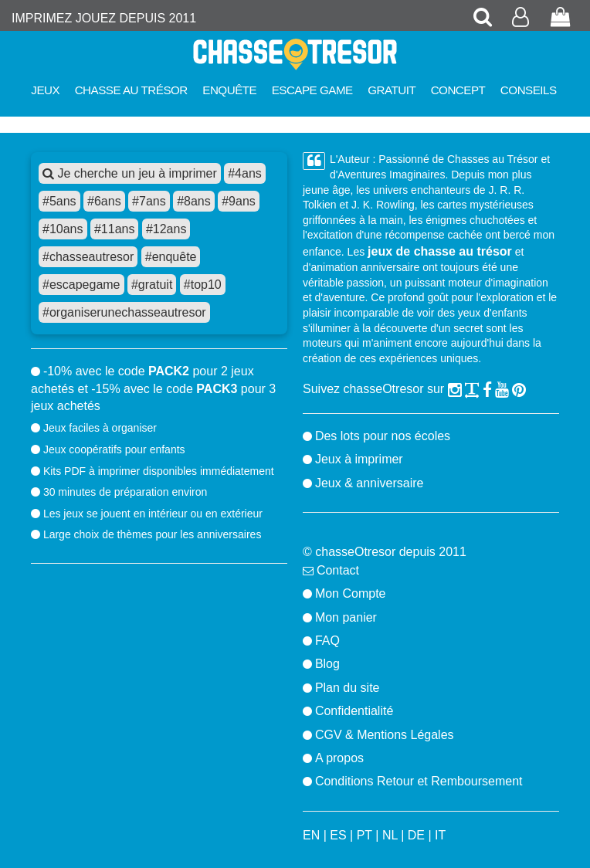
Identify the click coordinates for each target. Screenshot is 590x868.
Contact (338, 570)
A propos (339, 758)
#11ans (115, 229)
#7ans (149, 201)
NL (390, 835)
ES (338, 835)
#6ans (104, 201)
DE (416, 835)
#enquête (171, 257)
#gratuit (152, 285)
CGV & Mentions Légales (385, 735)
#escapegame (81, 285)
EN (311, 835)
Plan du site (348, 688)
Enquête (229, 90)
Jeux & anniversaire (370, 483)
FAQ (327, 641)
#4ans (245, 173)
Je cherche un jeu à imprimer (130, 173)
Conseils (529, 90)
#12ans (166, 229)
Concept (458, 90)
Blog (327, 664)
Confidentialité (354, 711)
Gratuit (392, 90)
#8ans (194, 201)
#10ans (63, 229)
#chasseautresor (88, 257)
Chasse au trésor (131, 90)
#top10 (203, 285)
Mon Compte (351, 593)
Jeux (45, 90)
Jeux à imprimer (359, 459)
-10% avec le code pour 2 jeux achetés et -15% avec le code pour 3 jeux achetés (153, 388)
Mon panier (346, 617)
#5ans (59, 201)
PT (365, 835)
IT (440, 835)
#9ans (239, 201)
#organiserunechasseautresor (124, 312)
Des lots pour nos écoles (383, 436)
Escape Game (312, 90)
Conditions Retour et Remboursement (419, 781)
